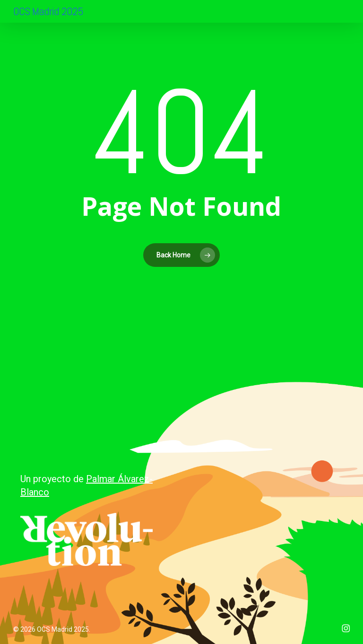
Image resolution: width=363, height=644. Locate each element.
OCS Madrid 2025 (48, 11)
